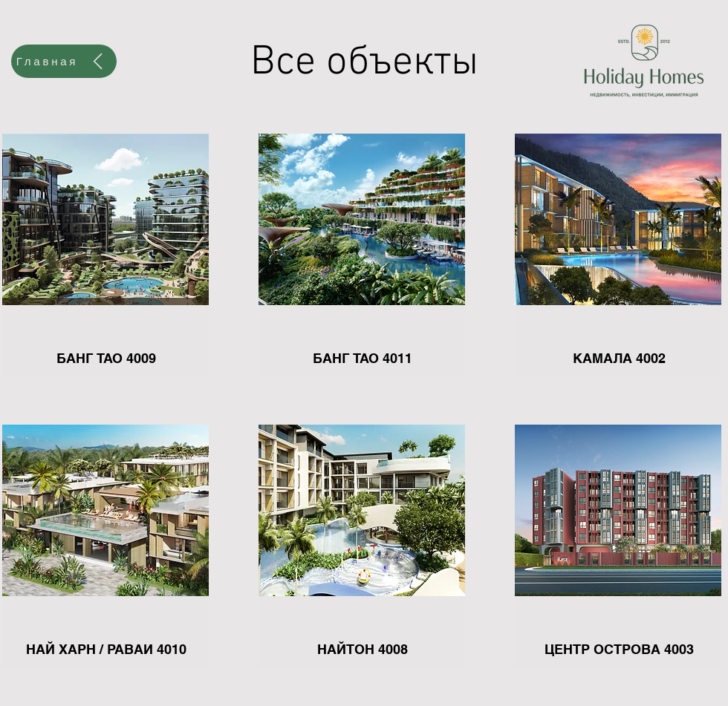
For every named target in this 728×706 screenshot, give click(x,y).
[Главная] (64, 61)
